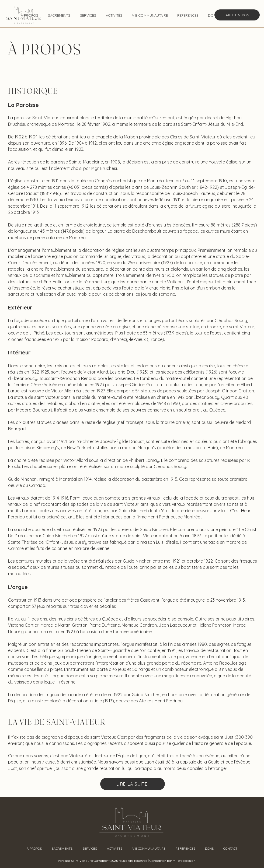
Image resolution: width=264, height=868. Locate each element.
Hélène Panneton (215, 625)
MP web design (184, 861)
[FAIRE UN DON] (237, 15)
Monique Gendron (139, 625)
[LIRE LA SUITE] (133, 784)
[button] (59, 15)
